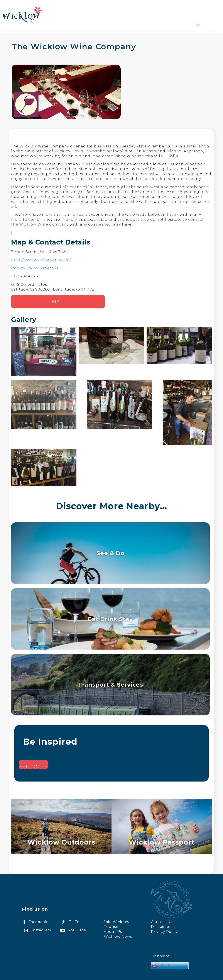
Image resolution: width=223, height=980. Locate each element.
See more (33, 766)
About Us (113, 932)
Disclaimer (161, 927)
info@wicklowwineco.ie (35, 268)
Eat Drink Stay (110, 619)
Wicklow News (118, 936)
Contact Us (162, 922)
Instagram (37, 930)
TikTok (70, 922)
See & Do (111, 553)
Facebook (35, 922)
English (162, 966)
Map (58, 302)
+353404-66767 (26, 276)
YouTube (73, 930)
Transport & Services (111, 685)
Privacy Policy (164, 932)
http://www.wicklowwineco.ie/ (41, 260)
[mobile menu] (198, 24)
